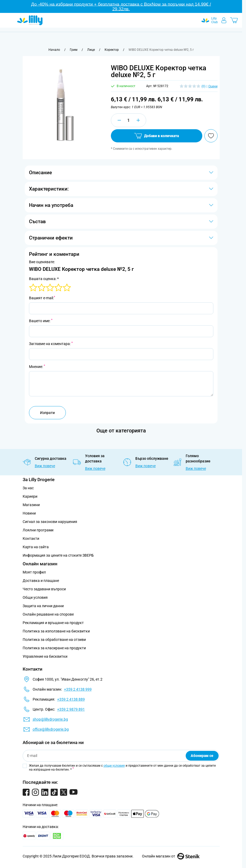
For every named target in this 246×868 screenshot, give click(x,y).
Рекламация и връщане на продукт (54, 623)
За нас (28, 488)
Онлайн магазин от (171, 856)
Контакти (31, 538)
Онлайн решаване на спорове (48, 614)
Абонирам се (202, 756)
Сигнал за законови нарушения (50, 522)
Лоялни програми (38, 530)
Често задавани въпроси (44, 589)
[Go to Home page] (30, 20)
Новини (29, 513)
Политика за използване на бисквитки (56, 631)
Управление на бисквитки (45, 656)
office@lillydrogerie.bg (51, 729)
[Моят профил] (224, 20)
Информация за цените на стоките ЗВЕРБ (58, 555)
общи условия (114, 766)
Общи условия (35, 597)
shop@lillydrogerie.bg (50, 719)
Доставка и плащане (41, 581)
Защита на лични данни (43, 606)
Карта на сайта (36, 547)
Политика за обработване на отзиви (54, 640)
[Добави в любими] (211, 136)
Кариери (30, 496)
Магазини (31, 505)
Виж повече (45, 466)
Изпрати (47, 413)
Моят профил (34, 572)
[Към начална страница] (54, 50)
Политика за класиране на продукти (54, 648)
